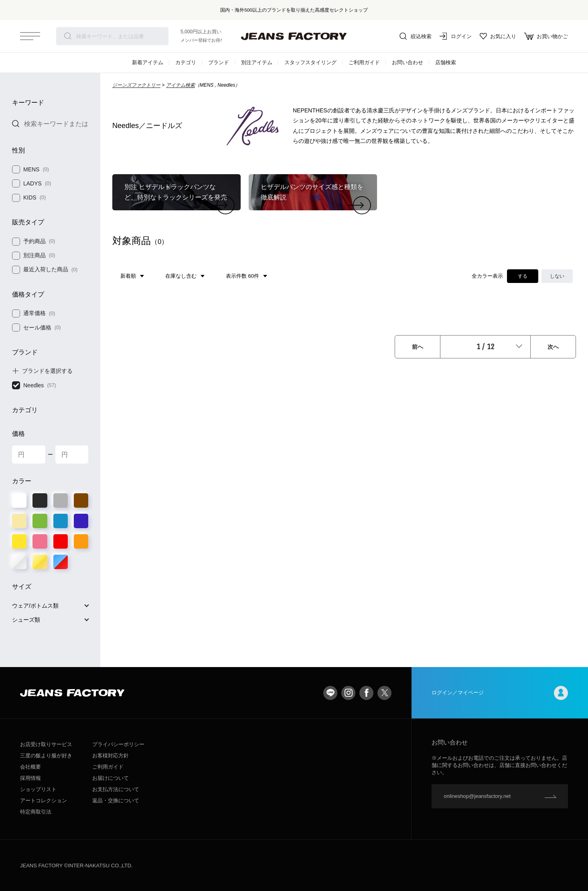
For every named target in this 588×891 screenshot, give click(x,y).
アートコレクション (44, 800)
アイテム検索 (180, 85)
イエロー (19, 541)
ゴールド (40, 562)
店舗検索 (446, 62)
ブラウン (81, 500)
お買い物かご (546, 36)
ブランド (219, 62)
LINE (330, 693)
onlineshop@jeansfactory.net (477, 796)
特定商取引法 (36, 812)
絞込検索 (416, 36)
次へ (553, 347)
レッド (61, 541)
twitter (384, 693)
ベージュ (19, 521)
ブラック (40, 500)
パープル (81, 521)
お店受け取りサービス (46, 744)
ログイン (456, 36)
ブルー (61, 521)
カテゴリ (186, 62)
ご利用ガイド (364, 62)
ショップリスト (38, 789)
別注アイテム (257, 62)
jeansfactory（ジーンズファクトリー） (294, 36)
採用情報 (30, 778)
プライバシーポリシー (118, 744)
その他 (61, 562)
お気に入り (498, 36)
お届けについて (111, 778)
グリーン (40, 521)
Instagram (348, 693)
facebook (366, 693)
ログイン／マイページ (500, 693)
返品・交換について (116, 800)
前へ (418, 347)
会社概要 (30, 767)
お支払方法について (116, 789)
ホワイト (19, 500)
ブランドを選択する (47, 371)
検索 (68, 36)
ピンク (40, 541)
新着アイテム (148, 62)
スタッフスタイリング (310, 62)
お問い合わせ (408, 62)
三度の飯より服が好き (46, 756)
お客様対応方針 (111, 756)
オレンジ (81, 541)
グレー (61, 500)
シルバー (19, 562)
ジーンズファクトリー (136, 85)
